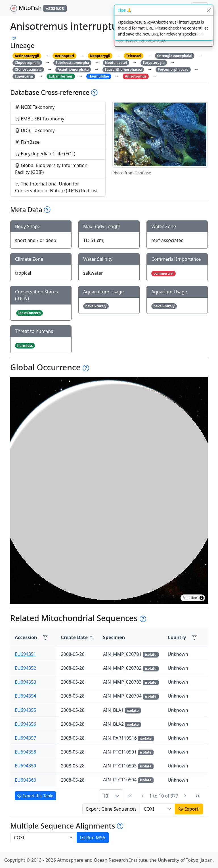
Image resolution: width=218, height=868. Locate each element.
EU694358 (26, 752)
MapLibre (190, 598)
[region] (109, 491)
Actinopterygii (27, 56)
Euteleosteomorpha (72, 63)
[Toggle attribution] (202, 598)
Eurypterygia (154, 63)
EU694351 (26, 654)
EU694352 (26, 668)
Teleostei (134, 56)
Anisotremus (136, 76)
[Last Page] (198, 796)
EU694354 (26, 696)
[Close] (208, 10)
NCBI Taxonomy (35, 107)
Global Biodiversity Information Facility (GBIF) (51, 169)
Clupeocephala (27, 63)
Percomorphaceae (173, 69)
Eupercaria (24, 76)
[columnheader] (77, 638)
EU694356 (26, 724)
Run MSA (93, 838)
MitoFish (38, 8)
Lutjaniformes (61, 76)
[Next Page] (185, 796)
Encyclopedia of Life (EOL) (45, 154)
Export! (189, 809)
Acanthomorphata (73, 69)
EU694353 (26, 682)
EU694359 (26, 766)
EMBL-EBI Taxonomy (40, 119)
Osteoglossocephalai (175, 56)
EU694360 (26, 780)
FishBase (27, 142)
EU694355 (26, 710)
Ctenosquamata (28, 69)
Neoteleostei (116, 63)
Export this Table (35, 796)
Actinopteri (64, 56)
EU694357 (26, 738)
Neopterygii (100, 56)
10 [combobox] (105, 796)
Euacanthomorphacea (123, 69)
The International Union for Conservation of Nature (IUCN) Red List (56, 187)
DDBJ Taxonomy (35, 130)
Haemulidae (99, 76)
